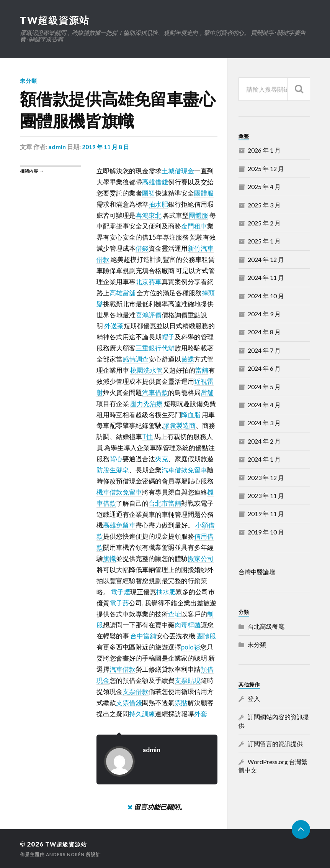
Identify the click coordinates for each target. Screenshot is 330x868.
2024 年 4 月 (264, 405)
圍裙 (149, 193)
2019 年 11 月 (266, 514)
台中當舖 (143, 636)
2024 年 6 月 (264, 368)
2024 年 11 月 (266, 277)
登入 (254, 698)
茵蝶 (188, 359)
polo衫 (191, 647)
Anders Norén (66, 854)
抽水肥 (158, 204)
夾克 (162, 459)
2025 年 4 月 (264, 187)
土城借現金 (178, 171)
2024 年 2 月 (264, 441)
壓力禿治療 (146, 404)
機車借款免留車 (119, 492)
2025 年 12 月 (266, 169)
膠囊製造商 (179, 425)
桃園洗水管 (146, 370)
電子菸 (119, 603)
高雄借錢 (155, 182)
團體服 (204, 193)
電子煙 (120, 592)
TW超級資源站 (56, 20)
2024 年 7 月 (264, 350)
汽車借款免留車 (184, 470)
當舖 (202, 370)
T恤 (148, 436)
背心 (116, 459)
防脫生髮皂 (113, 470)
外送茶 (114, 326)
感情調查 (136, 359)
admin (57, 147)
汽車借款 (155, 392)
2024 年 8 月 (264, 332)
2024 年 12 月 (266, 259)
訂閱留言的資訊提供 (275, 744)
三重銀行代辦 (155, 348)
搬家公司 (201, 558)
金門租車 (194, 226)
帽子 (168, 337)
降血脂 (191, 414)
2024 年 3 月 (264, 423)
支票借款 (136, 691)
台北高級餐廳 (266, 626)
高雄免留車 (119, 525)
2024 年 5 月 (264, 387)
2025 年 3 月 (264, 205)
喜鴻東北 (149, 215)
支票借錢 (129, 703)
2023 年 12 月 (266, 478)
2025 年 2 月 (264, 223)
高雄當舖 (123, 293)
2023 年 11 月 (266, 496)
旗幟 (109, 558)
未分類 (29, 81)
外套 (201, 714)
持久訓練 (142, 714)
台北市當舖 (165, 503)
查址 (175, 614)
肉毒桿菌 (188, 625)
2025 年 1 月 (264, 241)
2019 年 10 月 (266, 532)
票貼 (181, 703)
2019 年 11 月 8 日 (106, 147)
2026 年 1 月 (264, 150)
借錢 (142, 248)
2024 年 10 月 (266, 296)
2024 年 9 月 (264, 314)
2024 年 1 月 (264, 459)
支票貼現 (188, 680)
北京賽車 (149, 282)
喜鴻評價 (149, 315)
